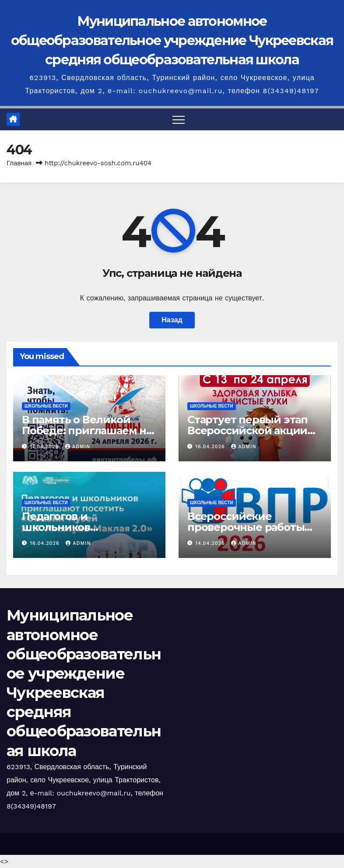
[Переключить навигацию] (179, 119)
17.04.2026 (46, 447)
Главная (19, 163)
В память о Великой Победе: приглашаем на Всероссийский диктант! (89, 431)
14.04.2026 (211, 543)
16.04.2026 (211, 447)
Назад (172, 320)
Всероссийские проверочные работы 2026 (246, 527)
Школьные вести (46, 406)
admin (78, 447)
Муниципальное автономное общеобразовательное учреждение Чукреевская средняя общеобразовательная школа (172, 40)
